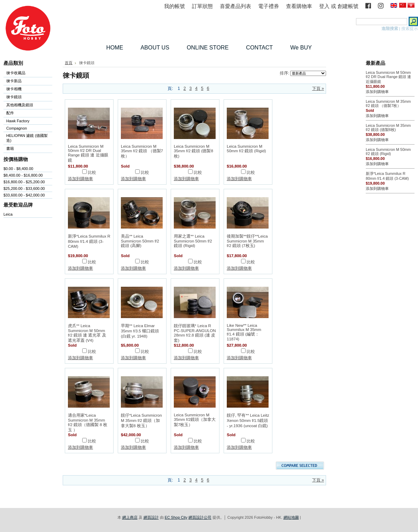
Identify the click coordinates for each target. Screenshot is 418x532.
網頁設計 (151, 517)
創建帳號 (348, 6)
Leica (8, 214)
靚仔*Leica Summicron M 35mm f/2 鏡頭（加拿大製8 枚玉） (141, 421)
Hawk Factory (26, 121)
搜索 (350, 21)
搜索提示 (410, 29)
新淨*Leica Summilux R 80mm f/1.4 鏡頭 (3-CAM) (89, 241)
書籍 (10, 148)
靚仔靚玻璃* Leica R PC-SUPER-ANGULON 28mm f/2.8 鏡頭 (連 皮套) (195, 333)
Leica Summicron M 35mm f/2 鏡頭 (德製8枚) (193, 151)
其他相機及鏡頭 (20, 105)
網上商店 (130, 517)
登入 (324, 6)
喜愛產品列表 (235, 6)
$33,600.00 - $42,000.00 (24, 195)
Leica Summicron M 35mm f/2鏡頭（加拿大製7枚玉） (195, 420)
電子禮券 (269, 6)
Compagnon (26, 129)
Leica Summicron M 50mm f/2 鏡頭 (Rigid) (246, 149)
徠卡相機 (26, 89)
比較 (92, 172)
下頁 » (318, 88)
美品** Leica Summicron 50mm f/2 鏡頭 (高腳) (140, 241)
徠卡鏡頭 (26, 97)
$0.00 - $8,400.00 (18, 169)
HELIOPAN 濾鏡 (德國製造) (26, 138)
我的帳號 (175, 6)
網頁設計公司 (200, 517)
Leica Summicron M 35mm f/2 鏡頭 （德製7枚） (142, 151)
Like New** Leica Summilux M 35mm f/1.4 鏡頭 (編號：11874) (244, 332)
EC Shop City (176, 517)
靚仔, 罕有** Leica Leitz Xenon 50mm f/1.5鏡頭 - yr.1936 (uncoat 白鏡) (248, 421)
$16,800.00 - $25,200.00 (24, 182)
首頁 (69, 63)
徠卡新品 (14, 81)
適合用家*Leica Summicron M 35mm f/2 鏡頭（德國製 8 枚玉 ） (88, 423)
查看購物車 (299, 6)
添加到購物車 (80, 179)
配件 (26, 113)
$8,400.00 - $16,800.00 (23, 175)
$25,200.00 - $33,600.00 (24, 188)
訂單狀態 (202, 6)
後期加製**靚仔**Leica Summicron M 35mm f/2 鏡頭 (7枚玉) (247, 241)
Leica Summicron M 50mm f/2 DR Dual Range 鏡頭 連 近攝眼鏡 (88, 153)
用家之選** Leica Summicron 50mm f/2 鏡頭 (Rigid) (193, 241)
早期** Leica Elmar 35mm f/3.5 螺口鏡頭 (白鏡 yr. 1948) (140, 331)
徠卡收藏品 (16, 73)
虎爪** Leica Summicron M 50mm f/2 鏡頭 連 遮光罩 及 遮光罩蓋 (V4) (87, 333)
